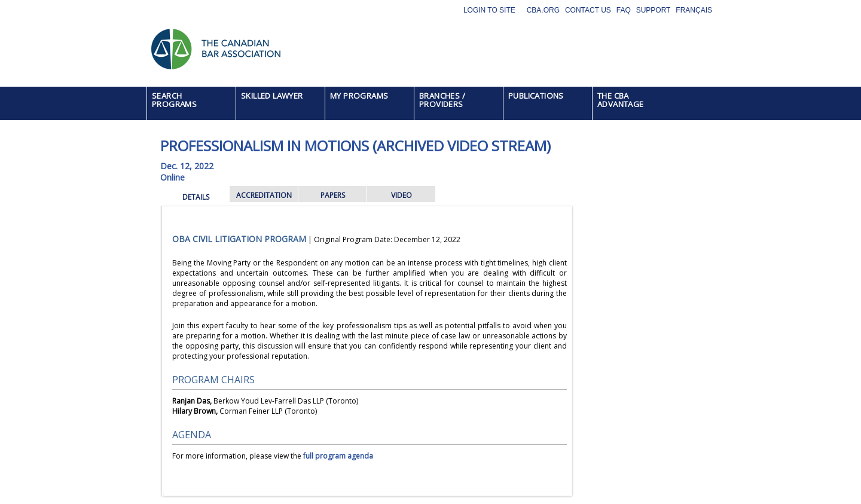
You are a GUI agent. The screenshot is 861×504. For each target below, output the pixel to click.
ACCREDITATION (264, 195)
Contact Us (588, 10)
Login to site (489, 10)
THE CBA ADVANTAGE (621, 100)
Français (694, 10)
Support (654, 10)
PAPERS (333, 195)
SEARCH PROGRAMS (174, 100)
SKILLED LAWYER (272, 96)
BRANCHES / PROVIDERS (442, 100)
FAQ (624, 10)
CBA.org (543, 10)
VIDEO (402, 195)
